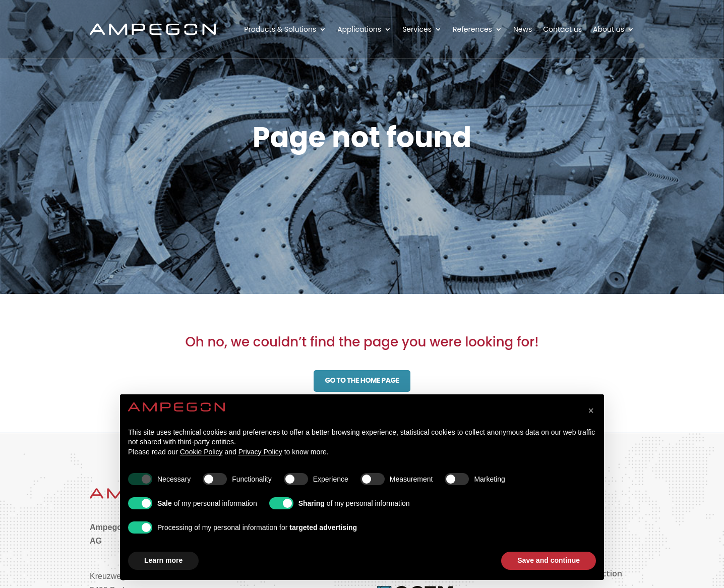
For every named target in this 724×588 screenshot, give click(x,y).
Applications (359, 29)
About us (609, 29)
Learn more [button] (163, 560)
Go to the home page (362, 380)
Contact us (562, 29)
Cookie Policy (201, 452)
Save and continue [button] (549, 560)
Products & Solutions (280, 29)
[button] (591, 410)
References (472, 29)
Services (417, 29)
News (523, 29)
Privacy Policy (260, 452)
